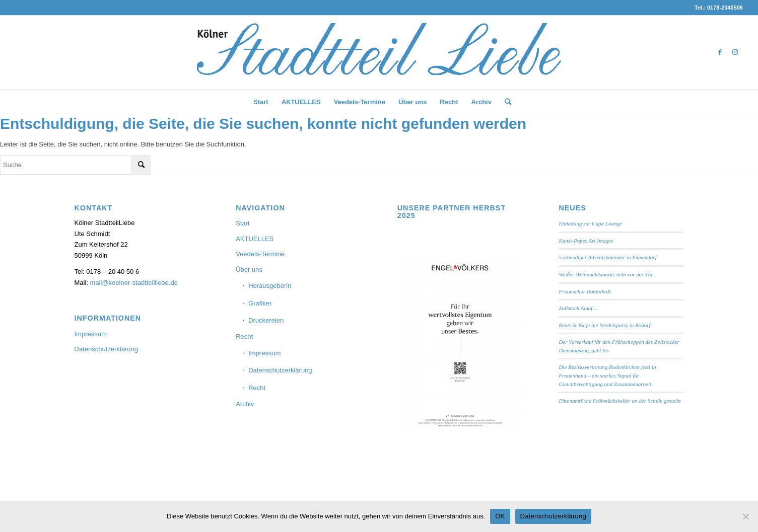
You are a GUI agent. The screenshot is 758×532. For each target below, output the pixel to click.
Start (243, 223)
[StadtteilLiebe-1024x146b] (379, 60)
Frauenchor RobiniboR (584, 291)
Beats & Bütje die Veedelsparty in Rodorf (604, 325)
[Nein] (745, 516)
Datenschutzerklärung (106, 349)
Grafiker (260, 303)
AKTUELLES (255, 239)
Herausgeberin (270, 286)
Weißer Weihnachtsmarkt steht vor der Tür (606, 274)
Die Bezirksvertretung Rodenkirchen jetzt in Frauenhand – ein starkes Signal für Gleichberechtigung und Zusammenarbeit (607, 375)
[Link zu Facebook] (720, 52)
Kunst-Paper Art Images (586, 241)
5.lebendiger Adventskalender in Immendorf (607, 257)
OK (500, 516)
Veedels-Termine (260, 254)
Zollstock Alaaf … (579, 308)
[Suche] (505, 102)
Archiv (245, 404)
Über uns (249, 270)
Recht (244, 336)
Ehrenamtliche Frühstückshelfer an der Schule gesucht (619, 401)
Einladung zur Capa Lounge (590, 223)
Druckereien (266, 320)
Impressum (91, 334)
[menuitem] (261, 102)
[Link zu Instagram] (735, 52)
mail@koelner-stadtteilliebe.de (134, 283)
